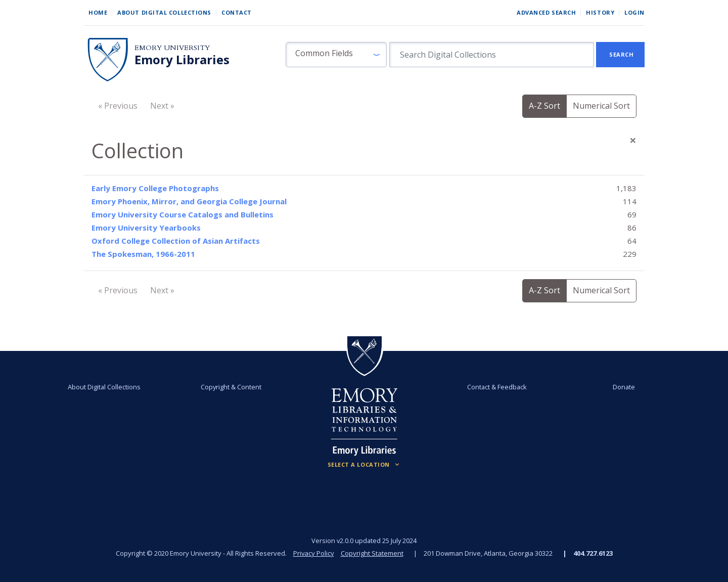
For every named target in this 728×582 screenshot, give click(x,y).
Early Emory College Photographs (155, 188)
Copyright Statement (372, 553)
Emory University (172, 48)
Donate (624, 387)
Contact (237, 12)
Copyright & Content (231, 387)
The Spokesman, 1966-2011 (143, 254)
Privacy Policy (313, 553)
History (600, 12)
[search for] (492, 55)
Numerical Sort (601, 106)
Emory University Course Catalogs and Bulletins (183, 214)
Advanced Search (546, 12)
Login (634, 12)
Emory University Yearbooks (146, 228)
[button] (336, 55)
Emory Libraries (182, 60)
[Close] (633, 140)
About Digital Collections (164, 12)
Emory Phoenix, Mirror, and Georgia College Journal (189, 201)
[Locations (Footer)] (364, 465)
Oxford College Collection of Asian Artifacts (176, 241)
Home (98, 12)
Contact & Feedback (497, 387)
